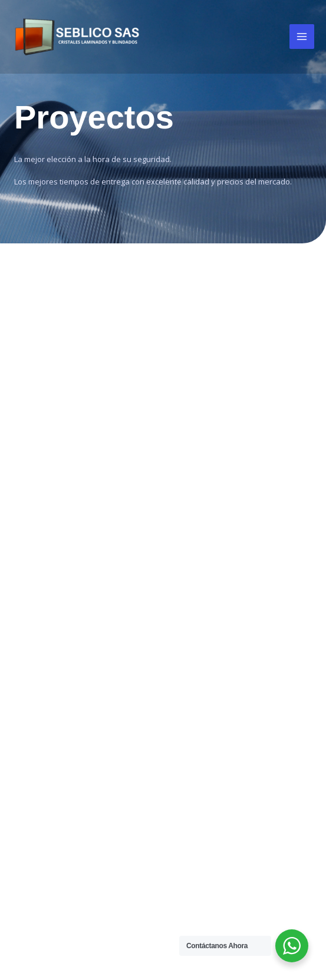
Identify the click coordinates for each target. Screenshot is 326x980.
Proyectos (189, 543)
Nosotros (188, 527)
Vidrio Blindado (48, 691)
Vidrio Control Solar (56, 722)
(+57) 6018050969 (261, 815)
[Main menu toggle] (302, 37)
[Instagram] (247, 679)
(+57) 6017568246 (261, 837)
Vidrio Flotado (46, 659)
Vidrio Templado (51, 643)
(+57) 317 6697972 (260, 772)
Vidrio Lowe (41, 739)
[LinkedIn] (275, 679)
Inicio (179, 512)
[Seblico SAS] (77, 37)
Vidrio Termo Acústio (60, 707)
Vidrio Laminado (50, 627)
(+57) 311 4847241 (260, 794)
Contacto (187, 576)
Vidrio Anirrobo (48, 675)
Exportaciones (197, 560)
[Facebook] (219, 679)
